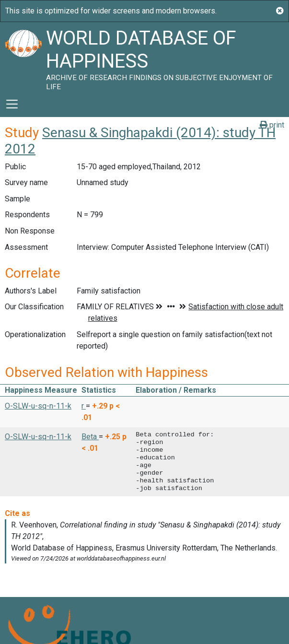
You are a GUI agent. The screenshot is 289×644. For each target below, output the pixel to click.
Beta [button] (90, 437)
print (272, 125)
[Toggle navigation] (12, 104)
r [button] (84, 406)
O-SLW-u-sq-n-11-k (38, 406)
